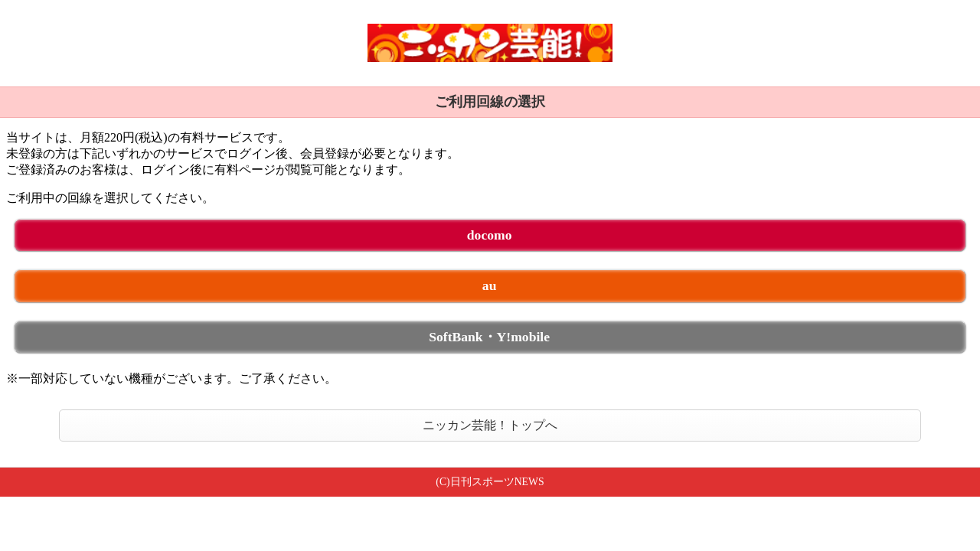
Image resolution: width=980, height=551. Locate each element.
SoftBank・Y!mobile (489, 337)
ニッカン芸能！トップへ (490, 425)
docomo (490, 235)
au (490, 285)
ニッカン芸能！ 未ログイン (490, 43)
